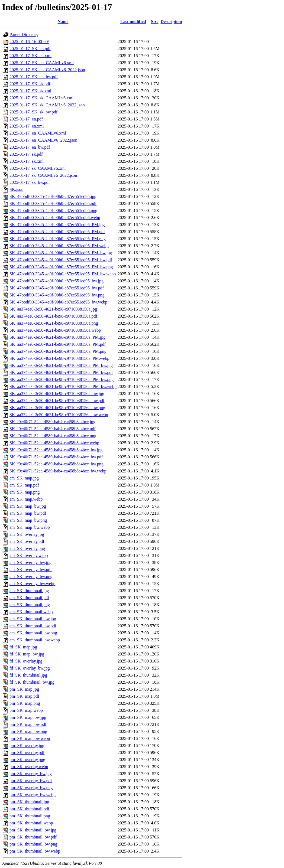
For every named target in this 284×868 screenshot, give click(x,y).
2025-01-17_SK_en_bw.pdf (34, 77)
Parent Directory (24, 35)
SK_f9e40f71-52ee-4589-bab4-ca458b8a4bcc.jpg (52, 422)
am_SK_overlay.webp (29, 555)
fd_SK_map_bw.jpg (27, 654)
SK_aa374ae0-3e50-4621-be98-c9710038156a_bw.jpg (57, 394)
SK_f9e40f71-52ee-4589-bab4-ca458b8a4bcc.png (53, 436)
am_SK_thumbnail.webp (31, 612)
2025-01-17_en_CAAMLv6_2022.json (43, 140)
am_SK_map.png (25, 492)
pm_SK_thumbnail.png (30, 816)
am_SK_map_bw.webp (30, 527)
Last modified (133, 22)
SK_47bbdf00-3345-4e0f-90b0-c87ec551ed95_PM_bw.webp (63, 274)
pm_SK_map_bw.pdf (28, 724)
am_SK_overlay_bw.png (31, 577)
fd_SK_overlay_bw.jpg (30, 668)
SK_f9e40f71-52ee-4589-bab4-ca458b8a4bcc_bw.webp (58, 471)
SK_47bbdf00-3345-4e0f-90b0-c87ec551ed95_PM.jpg (57, 225)
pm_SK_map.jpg (24, 689)
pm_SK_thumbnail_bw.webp (35, 851)
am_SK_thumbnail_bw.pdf (33, 626)
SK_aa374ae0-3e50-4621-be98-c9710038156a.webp (55, 330)
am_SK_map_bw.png (28, 520)
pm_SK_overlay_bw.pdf (31, 781)
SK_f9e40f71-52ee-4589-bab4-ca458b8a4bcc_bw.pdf (56, 457)
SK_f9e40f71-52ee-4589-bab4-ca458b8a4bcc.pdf (53, 429)
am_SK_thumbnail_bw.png (33, 633)
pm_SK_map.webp (26, 710)
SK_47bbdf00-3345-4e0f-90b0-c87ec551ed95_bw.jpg (57, 281)
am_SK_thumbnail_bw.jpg (33, 619)
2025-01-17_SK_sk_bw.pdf (33, 112)
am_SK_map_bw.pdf (28, 513)
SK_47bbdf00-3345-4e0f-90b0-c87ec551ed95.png (53, 211)
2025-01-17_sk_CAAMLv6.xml (38, 168)
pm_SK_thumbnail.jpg (29, 802)
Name (63, 22)
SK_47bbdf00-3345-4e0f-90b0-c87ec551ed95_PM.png (58, 239)
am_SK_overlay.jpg (27, 534)
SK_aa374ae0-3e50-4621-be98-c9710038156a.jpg (53, 309)
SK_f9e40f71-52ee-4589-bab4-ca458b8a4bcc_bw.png (57, 464)
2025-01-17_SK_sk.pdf (30, 84)
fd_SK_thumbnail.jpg (28, 675)
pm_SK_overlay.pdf (27, 753)
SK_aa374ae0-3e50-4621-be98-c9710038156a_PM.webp (59, 358)
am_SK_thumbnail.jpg (29, 591)
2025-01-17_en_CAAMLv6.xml (38, 133)
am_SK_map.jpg (24, 478)
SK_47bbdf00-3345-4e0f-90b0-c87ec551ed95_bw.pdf (57, 288)
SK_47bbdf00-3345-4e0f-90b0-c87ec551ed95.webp (55, 218)
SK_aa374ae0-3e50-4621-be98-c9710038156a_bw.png (57, 408)
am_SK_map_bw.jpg (28, 506)
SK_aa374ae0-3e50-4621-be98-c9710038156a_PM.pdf (58, 344)
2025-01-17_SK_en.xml (30, 56)
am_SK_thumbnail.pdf (29, 598)
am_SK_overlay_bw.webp (32, 584)
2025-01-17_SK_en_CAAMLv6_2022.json (47, 70)
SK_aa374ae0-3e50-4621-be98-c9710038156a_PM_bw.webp (63, 386)
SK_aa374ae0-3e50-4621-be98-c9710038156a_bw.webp (59, 415)
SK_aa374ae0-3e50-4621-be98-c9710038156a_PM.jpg (57, 337)
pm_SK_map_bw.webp (30, 738)
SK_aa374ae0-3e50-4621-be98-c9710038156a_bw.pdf (57, 401)
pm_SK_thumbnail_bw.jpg (33, 830)
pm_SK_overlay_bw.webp (33, 795)
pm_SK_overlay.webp (29, 767)
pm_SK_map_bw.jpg (28, 717)
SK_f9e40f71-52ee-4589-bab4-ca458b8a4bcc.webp (54, 443)
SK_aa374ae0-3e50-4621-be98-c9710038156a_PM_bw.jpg (61, 365)
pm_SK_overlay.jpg (27, 745)
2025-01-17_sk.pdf (26, 154)
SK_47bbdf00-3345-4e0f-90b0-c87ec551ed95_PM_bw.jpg (61, 253)
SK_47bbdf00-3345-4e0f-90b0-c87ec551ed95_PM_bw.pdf (61, 260)
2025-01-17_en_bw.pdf (30, 147)
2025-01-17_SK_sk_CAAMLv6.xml (41, 98)
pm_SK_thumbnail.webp (31, 823)
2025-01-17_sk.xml (27, 161)
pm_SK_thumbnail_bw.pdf (33, 837)
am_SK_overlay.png (27, 548)
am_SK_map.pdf (24, 485)
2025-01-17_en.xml (27, 126)
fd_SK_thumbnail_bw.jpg (32, 682)
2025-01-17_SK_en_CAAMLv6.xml (42, 63)
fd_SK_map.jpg (23, 647)
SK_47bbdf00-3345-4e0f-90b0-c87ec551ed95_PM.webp (59, 246)
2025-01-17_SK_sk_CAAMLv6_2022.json (47, 105)
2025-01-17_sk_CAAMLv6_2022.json (43, 175)
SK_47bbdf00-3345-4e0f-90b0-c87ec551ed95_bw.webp (58, 302)
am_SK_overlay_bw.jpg (30, 562)
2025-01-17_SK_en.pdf (30, 49)
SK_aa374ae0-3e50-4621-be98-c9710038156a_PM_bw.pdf (61, 372)
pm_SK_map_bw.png (28, 731)
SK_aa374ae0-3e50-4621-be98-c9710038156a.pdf (53, 316)
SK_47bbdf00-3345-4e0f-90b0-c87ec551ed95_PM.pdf (57, 232)
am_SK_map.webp (26, 499)
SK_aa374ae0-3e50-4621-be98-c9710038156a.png (54, 323)
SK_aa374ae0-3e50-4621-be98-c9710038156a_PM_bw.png (62, 379)
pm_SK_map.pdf (24, 696)
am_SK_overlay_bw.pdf (31, 570)
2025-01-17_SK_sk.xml (30, 91)
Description (171, 22)
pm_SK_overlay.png (27, 760)
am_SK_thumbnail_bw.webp (35, 640)
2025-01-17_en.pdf (26, 119)
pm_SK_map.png (25, 703)
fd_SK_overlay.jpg (26, 661)
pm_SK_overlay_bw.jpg (31, 774)
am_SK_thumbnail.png (30, 605)
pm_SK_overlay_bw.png (31, 788)
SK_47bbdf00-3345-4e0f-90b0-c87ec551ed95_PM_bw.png (61, 267)
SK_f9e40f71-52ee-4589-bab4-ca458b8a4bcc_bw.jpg (56, 450)
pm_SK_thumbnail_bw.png (33, 844)
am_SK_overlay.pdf (27, 541)
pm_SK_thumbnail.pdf (29, 809)
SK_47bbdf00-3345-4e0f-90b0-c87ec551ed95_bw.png (57, 295)
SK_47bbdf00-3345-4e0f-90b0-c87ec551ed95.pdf (53, 203)
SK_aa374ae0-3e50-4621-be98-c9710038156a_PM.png (58, 351)
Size (155, 22)
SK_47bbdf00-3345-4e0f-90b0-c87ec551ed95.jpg (53, 196)
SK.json (16, 189)
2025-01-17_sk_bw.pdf (30, 182)
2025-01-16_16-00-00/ (29, 42)
